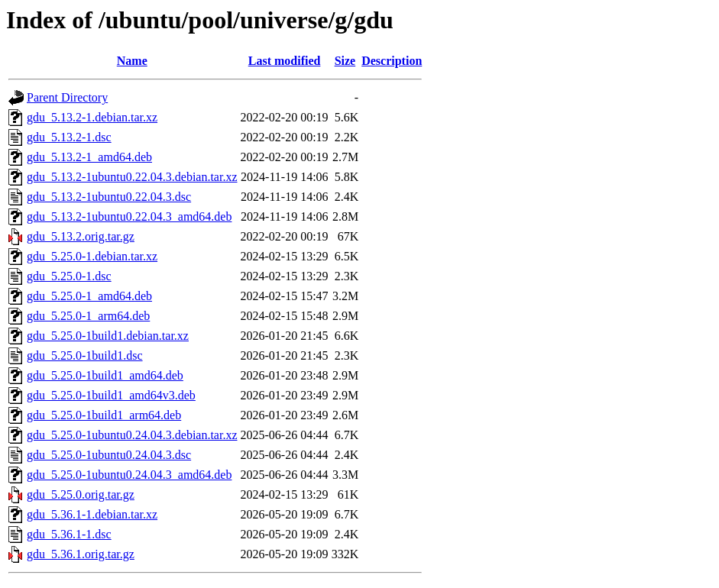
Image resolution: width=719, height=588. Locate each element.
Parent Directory (67, 97)
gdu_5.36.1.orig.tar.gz (81, 554)
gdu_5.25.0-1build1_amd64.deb (105, 375)
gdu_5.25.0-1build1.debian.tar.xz (108, 336)
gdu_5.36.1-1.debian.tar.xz (92, 514)
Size (345, 61)
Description (392, 61)
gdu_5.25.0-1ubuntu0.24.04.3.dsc (109, 455)
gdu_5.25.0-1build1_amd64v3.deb (111, 395)
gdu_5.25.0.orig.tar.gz (81, 494)
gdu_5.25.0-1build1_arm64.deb (104, 415)
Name (132, 61)
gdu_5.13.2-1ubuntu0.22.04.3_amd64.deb (129, 216)
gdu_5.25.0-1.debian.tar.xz (92, 256)
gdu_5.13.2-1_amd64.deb (89, 157)
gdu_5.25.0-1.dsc (69, 276)
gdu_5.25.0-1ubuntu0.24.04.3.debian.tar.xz (132, 435)
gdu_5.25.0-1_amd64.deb (89, 296)
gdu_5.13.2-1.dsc (69, 137)
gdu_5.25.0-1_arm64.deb (88, 316)
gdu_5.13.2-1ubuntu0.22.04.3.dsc (109, 197)
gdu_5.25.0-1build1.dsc (85, 355)
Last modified (285, 61)
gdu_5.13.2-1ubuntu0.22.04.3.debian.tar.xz (132, 177)
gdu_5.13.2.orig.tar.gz (81, 236)
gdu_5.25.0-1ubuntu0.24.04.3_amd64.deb (129, 475)
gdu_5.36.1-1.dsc (69, 534)
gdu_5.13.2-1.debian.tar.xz (92, 117)
